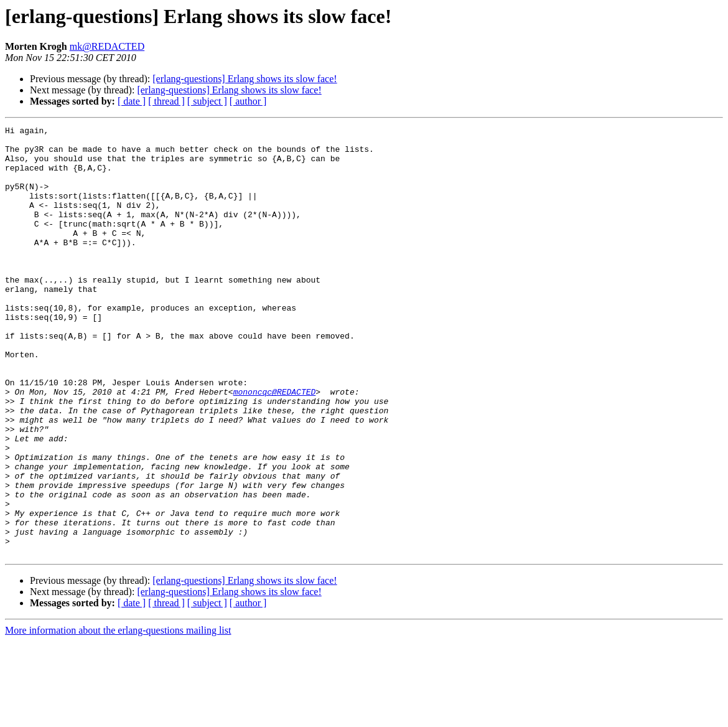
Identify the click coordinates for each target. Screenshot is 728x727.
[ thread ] (166, 101)
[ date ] (132, 101)
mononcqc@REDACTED (275, 446)
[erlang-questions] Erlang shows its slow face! (245, 79)
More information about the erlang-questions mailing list (118, 716)
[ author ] (248, 101)
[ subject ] (207, 101)
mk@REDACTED (107, 46)
